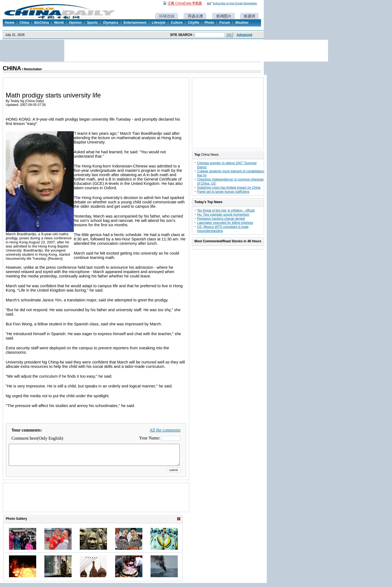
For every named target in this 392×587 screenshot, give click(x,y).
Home (10, 23)
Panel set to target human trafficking (223, 192)
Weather (242, 23)
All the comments (165, 430)
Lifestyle (159, 23)
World (59, 23)
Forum (225, 23)
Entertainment (135, 23)
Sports (93, 23)
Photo (209, 23)
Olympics (111, 23)
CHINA (12, 68)
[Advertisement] (96, 504)
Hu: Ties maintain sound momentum (223, 215)
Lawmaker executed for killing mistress (225, 223)
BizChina (42, 23)
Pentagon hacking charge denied (221, 219)
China (24, 23)
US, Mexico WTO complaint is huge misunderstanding (223, 229)
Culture (177, 23)
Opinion (75, 23)
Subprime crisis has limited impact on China (229, 188)
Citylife (194, 23)
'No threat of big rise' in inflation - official (226, 210)
